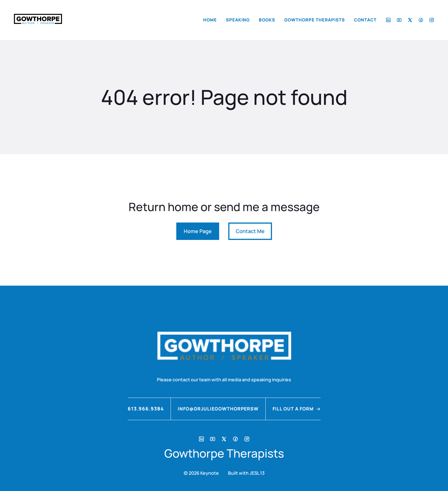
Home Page (198, 231)
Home (210, 20)
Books (267, 20)
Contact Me (250, 231)
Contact (365, 20)
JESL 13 (257, 473)
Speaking (238, 20)
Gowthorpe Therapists (315, 20)
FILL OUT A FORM (293, 409)
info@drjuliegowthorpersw (218, 409)
